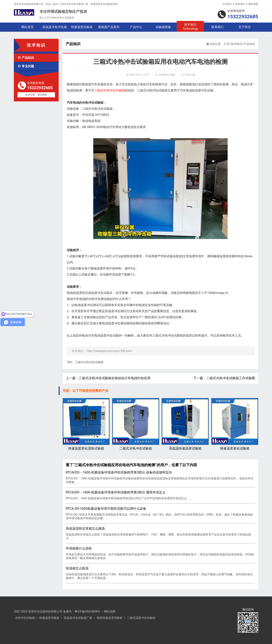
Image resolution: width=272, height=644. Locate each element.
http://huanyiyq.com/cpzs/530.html (109, 351)
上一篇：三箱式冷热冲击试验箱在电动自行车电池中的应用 (108, 378)
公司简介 (227, 4)
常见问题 (26, 66)
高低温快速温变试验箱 (185, 424)
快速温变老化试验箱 (235, 424)
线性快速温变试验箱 (110, 618)
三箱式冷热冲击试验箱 (89, 362)
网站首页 (27, 27)
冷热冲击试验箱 (25, 618)
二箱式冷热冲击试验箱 (136, 424)
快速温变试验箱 (49, 618)
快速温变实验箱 (82, 27)
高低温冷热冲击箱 (55, 27)
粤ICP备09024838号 (87, 611)
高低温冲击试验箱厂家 (78, 618)
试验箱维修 (163, 27)
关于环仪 (245, 27)
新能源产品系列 (109, 27)
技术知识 (190, 27)
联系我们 (240, 4)
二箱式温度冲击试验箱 (141, 618)
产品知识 (26, 58)
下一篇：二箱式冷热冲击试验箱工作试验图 (224, 378)
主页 (226, 44)
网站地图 (253, 4)
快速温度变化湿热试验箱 (86, 424)
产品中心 (136, 27)
